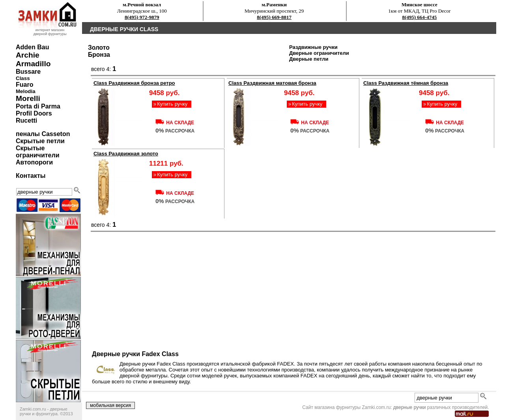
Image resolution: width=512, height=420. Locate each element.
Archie (28, 55)
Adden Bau (32, 47)
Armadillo (33, 64)
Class (23, 78)
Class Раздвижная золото (126, 154)
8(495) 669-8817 (274, 17)
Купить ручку (172, 104)
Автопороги (34, 162)
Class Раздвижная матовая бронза (272, 83)
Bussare (28, 72)
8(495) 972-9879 (142, 17)
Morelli (28, 98)
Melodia (26, 91)
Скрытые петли (40, 141)
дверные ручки (410, 407)
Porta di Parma (38, 106)
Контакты (31, 176)
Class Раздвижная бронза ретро (134, 83)
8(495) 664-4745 (419, 17)
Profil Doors (34, 113)
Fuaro (24, 85)
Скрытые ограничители (37, 152)
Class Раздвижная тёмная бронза (406, 83)
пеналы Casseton (43, 134)
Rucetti (26, 120)
